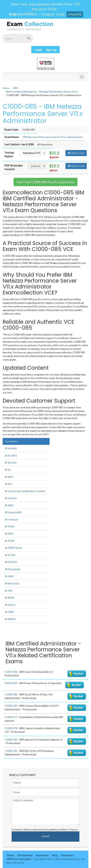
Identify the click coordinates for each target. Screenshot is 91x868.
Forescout (11, 520)
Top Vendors (11, 441)
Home (6, 88)
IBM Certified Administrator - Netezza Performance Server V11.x (42, 92)
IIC (8, 470)
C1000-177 (11, 717)
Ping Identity (13, 569)
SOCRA (10, 555)
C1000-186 (11, 672)
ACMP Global (13, 548)
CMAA (10, 527)
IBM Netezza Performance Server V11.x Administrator (53, 137)
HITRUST (11, 562)
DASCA (10, 605)
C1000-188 (11, 694)
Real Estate (12, 583)
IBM (15, 88)
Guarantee (42, 855)
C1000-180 (11, 739)
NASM (9, 598)
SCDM (9, 541)
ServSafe (11, 448)
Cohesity (11, 498)
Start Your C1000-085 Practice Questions (45, 182)
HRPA (9, 505)
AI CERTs (11, 456)
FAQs (55, 855)
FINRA (9, 612)
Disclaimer (67, 855)
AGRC (9, 576)
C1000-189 (11, 706)
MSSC (9, 534)
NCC (8, 484)
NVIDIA (10, 619)
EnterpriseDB (13, 512)
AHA (8, 591)
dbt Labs (11, 463)
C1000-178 (11, 728)
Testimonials (25, 855)
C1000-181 (11, 751)
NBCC (9, 477)
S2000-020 (11, 683)
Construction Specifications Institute (25, 491)
